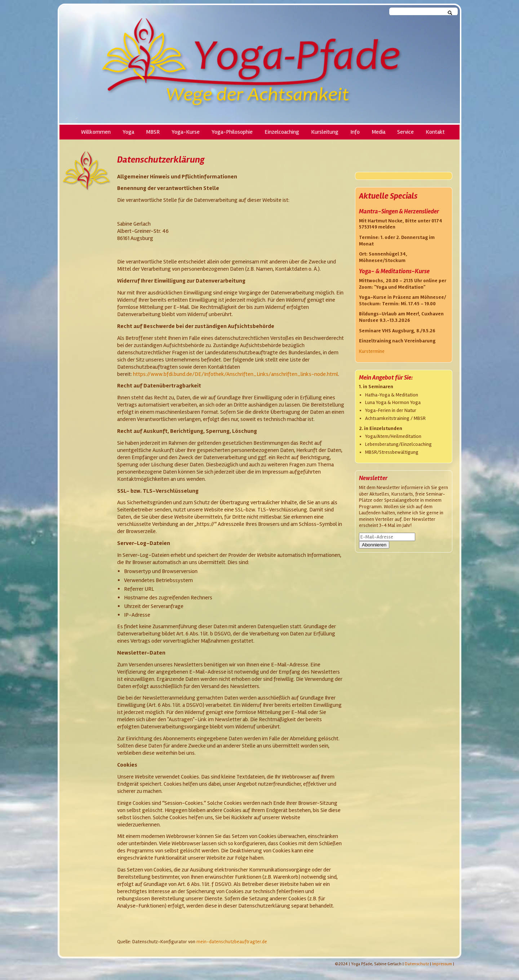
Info (355, 132)
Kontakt (435, 132)
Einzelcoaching (282, 132)
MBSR (153, 132)
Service (405, 132)
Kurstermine (372, 351)
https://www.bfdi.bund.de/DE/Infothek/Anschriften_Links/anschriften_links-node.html (236, 374)
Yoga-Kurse (186, 132)
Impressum (442, 964)
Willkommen (96, 132)
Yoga (128, 132)
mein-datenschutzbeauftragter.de (232, 942)
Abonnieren (374, 545)
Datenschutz (417, 964)
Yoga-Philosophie (232, 132)
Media (378, 132)
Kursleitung (325, 132)
